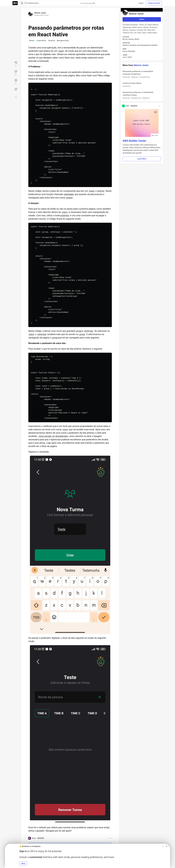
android (51, 41)
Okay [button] (23, 864)
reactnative (41, 41)
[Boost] (16, 89)
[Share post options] (16, 97)
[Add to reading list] (16, 81)
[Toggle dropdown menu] (110, 838)
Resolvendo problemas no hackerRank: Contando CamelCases (142, 74)
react (32, 41)
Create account (154, 3)
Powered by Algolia (87, 3)
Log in (141, 3)
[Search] (22, 3)
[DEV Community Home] (15, 3)
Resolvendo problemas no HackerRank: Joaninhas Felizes (142, 95)
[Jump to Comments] (16, 73)
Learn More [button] (142, 159)
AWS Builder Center (134, 141)
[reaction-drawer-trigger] (16, 64)
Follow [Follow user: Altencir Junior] (142, 19)
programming (63, 41)
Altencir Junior (40, 13)
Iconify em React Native (142, 85)
